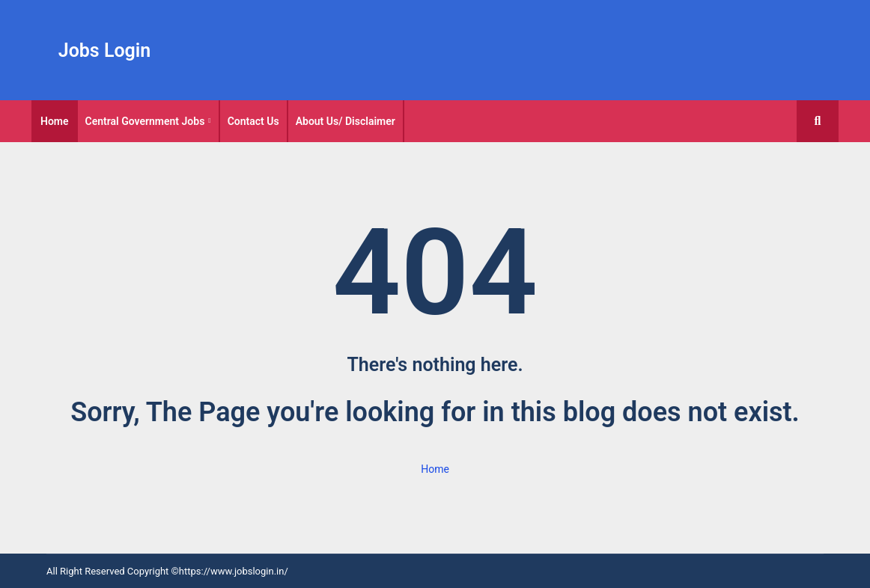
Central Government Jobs (145, 121)
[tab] (55, 121)
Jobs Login (105, 50)
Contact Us (253, 121)
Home (55, 121)
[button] (818, 121)
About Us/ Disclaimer (346, 121)
